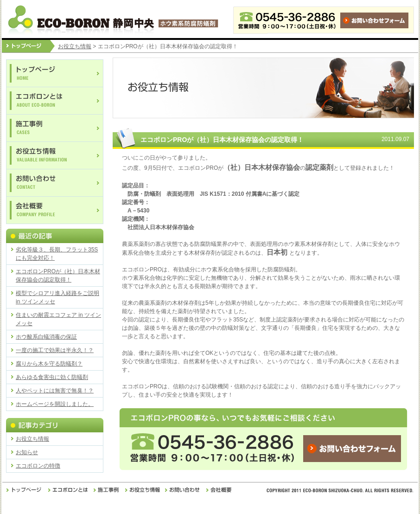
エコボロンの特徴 (38, 466)
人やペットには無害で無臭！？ (55, 391)
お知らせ (27, 452)
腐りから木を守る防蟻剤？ (49, 364)
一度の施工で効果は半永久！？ (55, 350)
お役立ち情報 (75, 46)
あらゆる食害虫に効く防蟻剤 (52, 377)
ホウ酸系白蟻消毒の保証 (46, 337)
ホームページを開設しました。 (55, 404)
